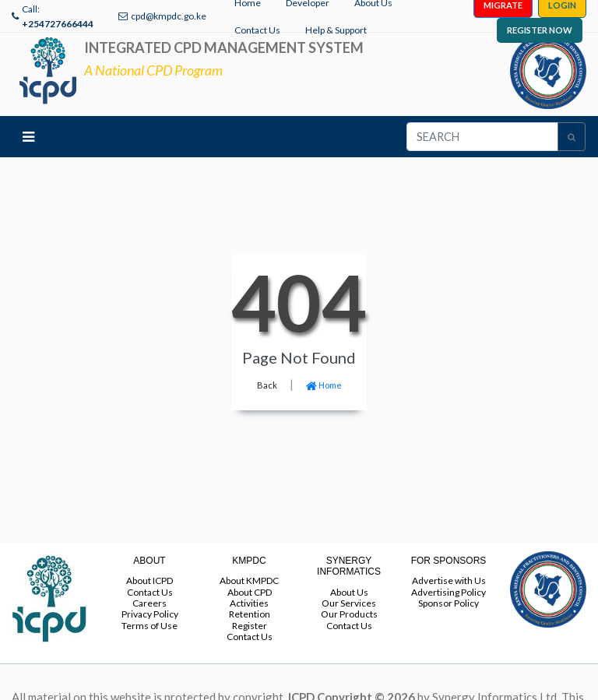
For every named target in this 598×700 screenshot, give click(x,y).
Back (267, 385)
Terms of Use (149, 626)
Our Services (349, 603)
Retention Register (250, 619)
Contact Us (257, 30)
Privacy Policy (150, 614)
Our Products (349, 614)
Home (324, 385)
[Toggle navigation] (28, 137)
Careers (149, 603)
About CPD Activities (250, 598)
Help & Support (336, 30)
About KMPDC (249, 580)
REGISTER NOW (540, 30)
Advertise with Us (449, 580)
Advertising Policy (448, 592)
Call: (58, 16)
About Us (349, 592)
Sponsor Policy (448, 603)
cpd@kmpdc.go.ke (169, 16)
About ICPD (149, 580)
